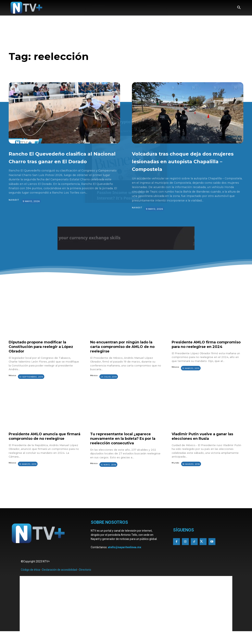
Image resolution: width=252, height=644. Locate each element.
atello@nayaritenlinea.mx (125, 559)
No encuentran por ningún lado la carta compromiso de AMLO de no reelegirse (125, 354)
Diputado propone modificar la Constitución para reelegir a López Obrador (41, 354)
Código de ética (30, 581)
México (13, 383)
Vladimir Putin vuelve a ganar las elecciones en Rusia (206, 444)
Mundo (176, 470)
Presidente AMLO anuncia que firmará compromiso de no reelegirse (40, 446)
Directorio (85, 581)
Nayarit (14, 208)
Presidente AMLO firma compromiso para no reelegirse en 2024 (208, 354)
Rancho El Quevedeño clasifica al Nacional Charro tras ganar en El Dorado (62, 161)
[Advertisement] (126, 508)
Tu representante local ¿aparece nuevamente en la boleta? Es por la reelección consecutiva (125, 446)
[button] (239, 8)
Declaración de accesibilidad (60, 581)
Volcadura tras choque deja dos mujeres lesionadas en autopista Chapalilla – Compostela (187, 165)
